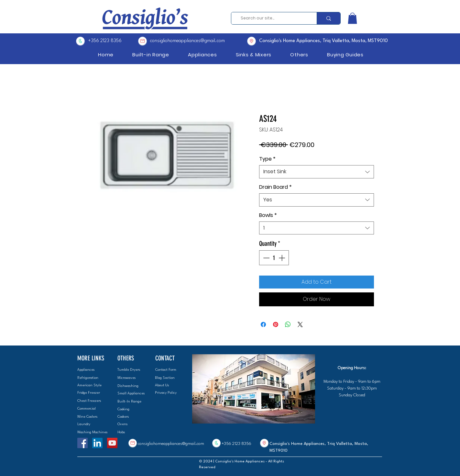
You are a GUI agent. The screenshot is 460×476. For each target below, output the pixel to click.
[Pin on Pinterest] (276, 324)
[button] (352, 18)
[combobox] (317, 172)
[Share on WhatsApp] (288, 324)
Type (267, 159)
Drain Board (275, 187)
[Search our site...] (272, 18)
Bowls (268, 215)
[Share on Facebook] (263, 324)
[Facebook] (82, 443)
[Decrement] (266, 258)
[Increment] (282, 258)
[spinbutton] (274, 258)
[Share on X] (300, 324)
